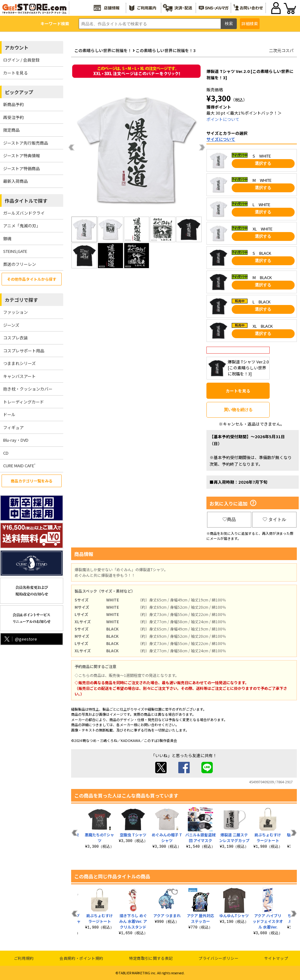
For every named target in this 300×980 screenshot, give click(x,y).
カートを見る (15, 73)
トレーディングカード (24, 402)
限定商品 (11, 130)
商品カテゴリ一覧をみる (32, 481)
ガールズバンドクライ (24, 213)
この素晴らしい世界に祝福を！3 (166, 50)
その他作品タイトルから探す (32, 279)
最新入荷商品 (15, 181)
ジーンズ (11, 325)
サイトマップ (276, 958)
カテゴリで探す (21, 300)
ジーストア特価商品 (21, 168)
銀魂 (7, 239)
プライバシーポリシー (218, 958)
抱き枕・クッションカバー (28, 389)
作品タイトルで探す (26, 201)
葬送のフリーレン (20, 264)
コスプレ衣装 (15, 338)
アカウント (17, 48)
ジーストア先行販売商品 (26, 143)
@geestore (20, 639)
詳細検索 (250, 24)
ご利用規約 (24, 958)
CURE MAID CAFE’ (19, 466)
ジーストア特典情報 (21, 155)
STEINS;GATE (15, 251)
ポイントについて (223, 119)
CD (6, 453)
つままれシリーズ (19, 363)
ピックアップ (19, 92)
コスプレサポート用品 (24, 351)
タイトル (274, 519)
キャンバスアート (19, 376)
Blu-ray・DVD (16, 440)
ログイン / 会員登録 (21, 60)
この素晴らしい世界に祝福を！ (103, 50)
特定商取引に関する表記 (151, 958)
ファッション (15, 312)
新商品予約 (13, 104)
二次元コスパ (281, 50)
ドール (9, 414)
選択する (263, 163)
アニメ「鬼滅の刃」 (22, 226)
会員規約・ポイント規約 (81, 958)
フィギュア (13, 427)
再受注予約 (13, 117)
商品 (229, 519)
